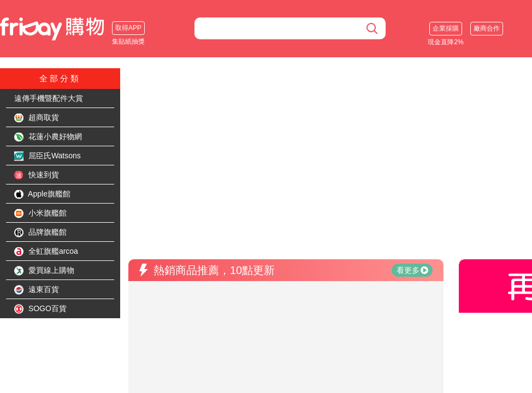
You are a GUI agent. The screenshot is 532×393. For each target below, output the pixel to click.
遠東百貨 (37, 290)
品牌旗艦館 (40, 233)
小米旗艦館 (40, 213)
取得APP (128, 28)
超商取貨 (37, 118)
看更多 (412, 270)
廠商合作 (487, 28)
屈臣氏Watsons (48, 156)
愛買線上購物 (44, 271)
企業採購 (446, 28)
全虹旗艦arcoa (46, 252)
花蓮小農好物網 (48, 137)
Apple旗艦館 (42, 194)
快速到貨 (37, 175)
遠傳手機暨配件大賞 (49, 98)
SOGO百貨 (40, 309)
